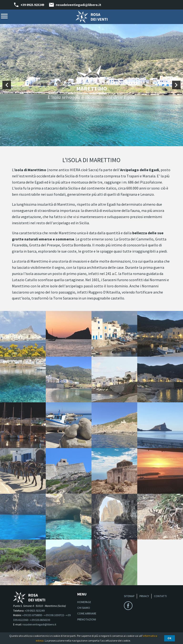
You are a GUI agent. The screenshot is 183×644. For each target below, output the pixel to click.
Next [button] (176, 85)
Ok (170, 638)
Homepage (84, 602)
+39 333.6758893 (32, 615)
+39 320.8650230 (40, 620)
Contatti (160, 596)
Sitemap (129, 596)
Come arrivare (87, 613)
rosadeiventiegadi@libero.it (79, 5)
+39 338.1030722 (54, 615)
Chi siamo (84, 608)
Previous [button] (7, 85)
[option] (91, 85)
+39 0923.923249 (32, 5)
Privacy (144, 596)
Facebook (128, 606)
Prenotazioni (87, 619)
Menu (4, 16)
